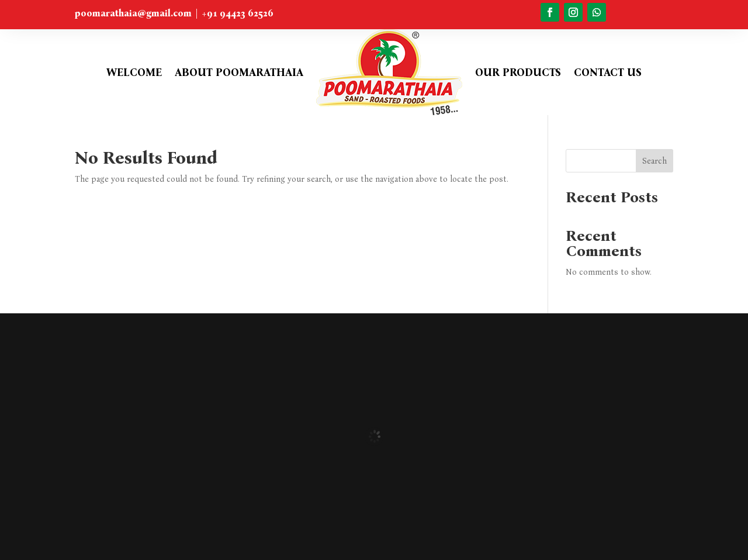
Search (654, 161)
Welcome (134, 72)
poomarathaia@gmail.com (133, 13)
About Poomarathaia (239, 72)
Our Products (518, 72)
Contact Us (608, 72)
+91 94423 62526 (238, 13)
